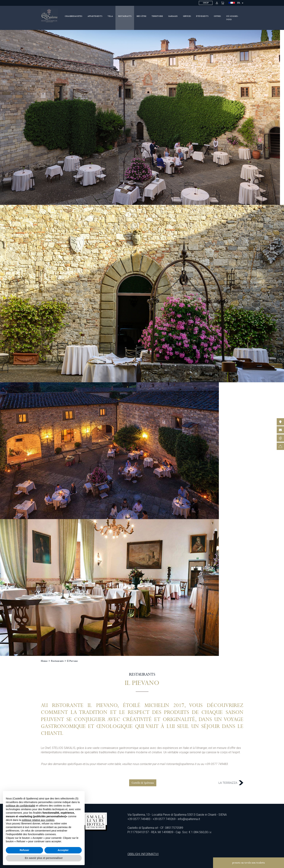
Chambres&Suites (74, 16)
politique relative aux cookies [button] (38, 820)
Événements (202, 16)
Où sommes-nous (232, 18)
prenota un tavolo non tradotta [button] (249, 863)
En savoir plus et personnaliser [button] (44, 858)
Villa (110, 16)
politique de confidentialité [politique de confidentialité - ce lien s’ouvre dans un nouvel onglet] (21, 806)
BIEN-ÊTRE (141, 16)
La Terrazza (231, 783)
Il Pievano (72, 661)
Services (187, 16)
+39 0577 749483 (139, 819)
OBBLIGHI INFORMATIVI (143, 854)
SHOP (206, 3)
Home (44, 661)
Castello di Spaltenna (143, 783)
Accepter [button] (63, 850)
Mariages (173, 16)
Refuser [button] (24, 850)
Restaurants (125, 16)
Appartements (95, 16)
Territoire (157, 16)
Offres (217, 16)
